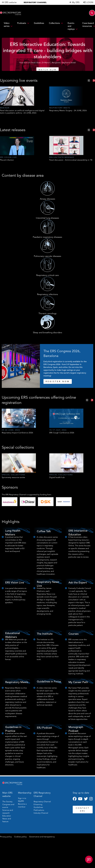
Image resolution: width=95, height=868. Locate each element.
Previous (89, 81)
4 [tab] (50, 69)
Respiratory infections (48, 294)
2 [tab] (45, 69)
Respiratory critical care (47, 275)
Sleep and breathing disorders (48, 332)
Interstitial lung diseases (47, 218)
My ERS (76, 2)
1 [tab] (43, 69)
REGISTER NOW (58, 381)
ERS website (11, 2)
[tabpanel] (47, 54)
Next (94, 81)
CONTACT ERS (83, 810)
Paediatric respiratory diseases (47, 237)
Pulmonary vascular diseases (47, 256)
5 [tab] (52, 69)
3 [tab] (47, 69)
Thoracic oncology (47, 313)
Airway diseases (47, 199)
